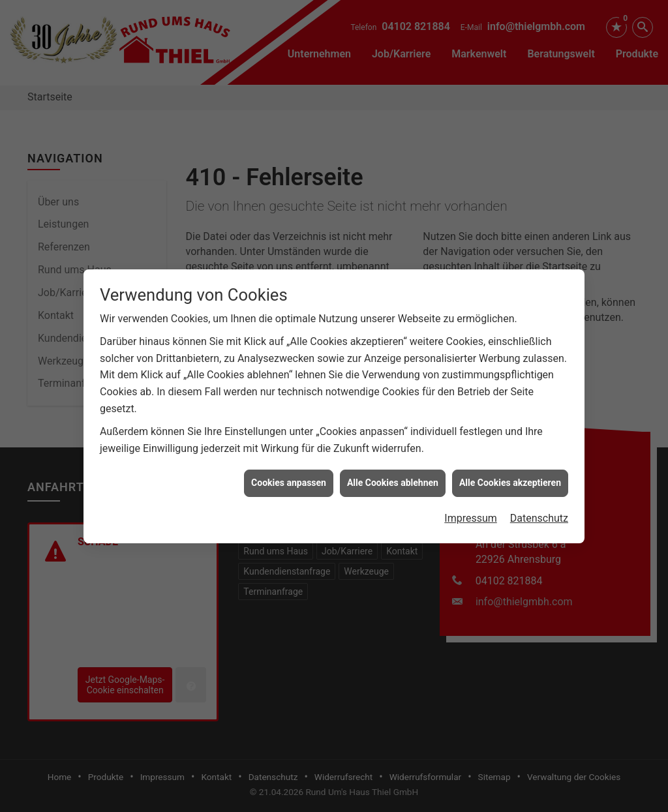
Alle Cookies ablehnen (393, 470)
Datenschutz (539, 505)
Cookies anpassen (289, 470)
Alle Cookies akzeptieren (510, 470)
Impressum (471, 505)
